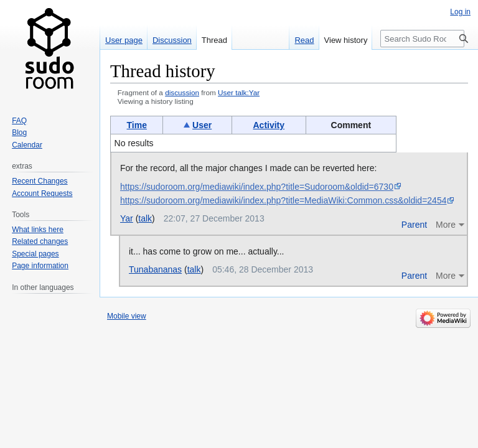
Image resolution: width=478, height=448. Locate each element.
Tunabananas (155, 269)
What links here (38, 230)
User (202, 125)
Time (137, 125)
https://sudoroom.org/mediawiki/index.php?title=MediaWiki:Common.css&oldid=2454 (283, 200)
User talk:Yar (239, 92)
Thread (214, 40)
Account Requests (42, 194)
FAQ (19, 121)
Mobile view (127, 316)
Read (304, 40)
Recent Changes (40, 181)
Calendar (27, 145)
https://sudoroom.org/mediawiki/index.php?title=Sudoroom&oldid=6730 (257, 187)
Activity (269, 125)
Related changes (40, 241)
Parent (414, 225)
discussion (182, 92)
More (446, 225)
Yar (127, 218)
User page (124, 40)
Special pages (35, 254)
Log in (460, 12)
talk (145, 218)
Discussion (172, 40)
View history (346, 40)
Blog (19, 133)
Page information (40, 266)
